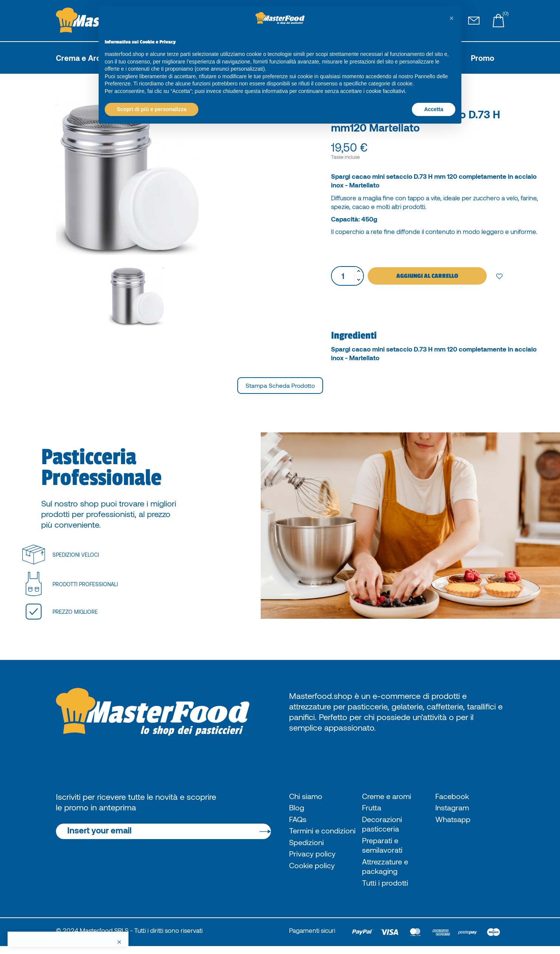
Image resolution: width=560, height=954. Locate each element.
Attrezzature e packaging (387, 872)
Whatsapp (455, 821)
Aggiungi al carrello (427, 276)
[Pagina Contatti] (474, 21)
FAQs (299, 821)
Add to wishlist (500, 276)
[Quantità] (343, 276)
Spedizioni (308, 856)
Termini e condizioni (307, 839)
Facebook (454, 796)
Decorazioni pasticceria (383, 826)
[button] (452, 18)
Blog (297, 809)
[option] (167, 177)
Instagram (454, 809)
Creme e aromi (389, 796)
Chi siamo (307, 796)
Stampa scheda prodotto (280, 385)
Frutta (372, 809)
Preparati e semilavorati (384, 849)
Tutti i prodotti (387, 890)
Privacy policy (314, 869)
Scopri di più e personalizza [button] (152, 109)
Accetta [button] (434, 109)
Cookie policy (314, 881)
